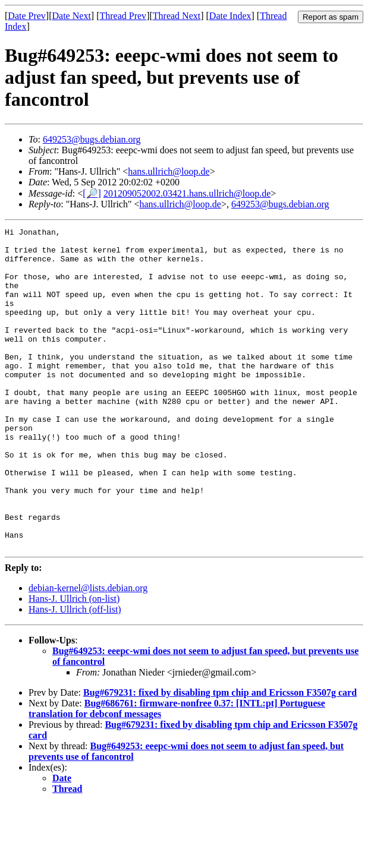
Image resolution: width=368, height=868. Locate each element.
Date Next (72, 16)
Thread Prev (123, 16)
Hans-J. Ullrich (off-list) (75, 673)
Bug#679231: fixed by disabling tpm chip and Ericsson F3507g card (220, 757)
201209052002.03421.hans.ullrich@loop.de (187, 193)
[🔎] (92, 193)
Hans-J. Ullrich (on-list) (74, 663)
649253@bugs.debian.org (92, 139)
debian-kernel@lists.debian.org (88, 652)
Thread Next (177, 16)
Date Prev (27, 16)
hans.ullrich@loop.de (169, 171)
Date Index (230, 16)
